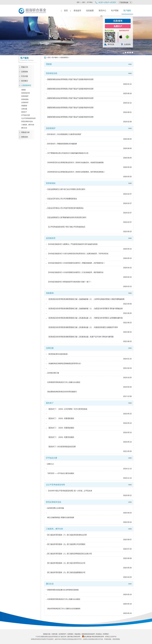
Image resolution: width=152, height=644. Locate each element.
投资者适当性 (26, 93)
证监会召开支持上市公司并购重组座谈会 (62, 199)
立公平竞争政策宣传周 (28, 118)
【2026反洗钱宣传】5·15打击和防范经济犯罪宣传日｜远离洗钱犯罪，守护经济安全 (78, 254)
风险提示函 (25, 132)
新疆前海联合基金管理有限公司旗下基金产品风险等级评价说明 (70, 79)
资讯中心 (102, 11)
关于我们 (90, 2)
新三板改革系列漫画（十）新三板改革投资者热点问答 (67, 535)
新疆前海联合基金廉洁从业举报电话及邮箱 (63, 590)
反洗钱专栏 (25, 102)
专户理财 (115, 11)
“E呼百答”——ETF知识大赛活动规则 (61, 473)
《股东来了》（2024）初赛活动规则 (61, 437)
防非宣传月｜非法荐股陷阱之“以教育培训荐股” (64, 134)
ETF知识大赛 (26, 115)
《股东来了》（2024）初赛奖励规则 (61, 428)
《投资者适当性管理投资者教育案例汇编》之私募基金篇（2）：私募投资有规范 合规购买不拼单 (83, 327)
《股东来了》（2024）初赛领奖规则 (61, 418)
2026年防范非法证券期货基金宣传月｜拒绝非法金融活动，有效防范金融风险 (75, 162)
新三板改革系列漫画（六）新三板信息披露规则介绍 (66, 572)
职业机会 (99, 634)
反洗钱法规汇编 (53, 373)
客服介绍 (25, 67)
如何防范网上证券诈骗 (56, 508)
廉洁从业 (24, 128)
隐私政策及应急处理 (88, 634)
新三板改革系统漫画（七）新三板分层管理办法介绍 (66, 563)
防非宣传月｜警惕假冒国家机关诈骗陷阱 (62, 144)
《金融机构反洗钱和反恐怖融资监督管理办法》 (65, 363)
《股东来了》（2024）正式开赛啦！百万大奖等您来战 (67, 409)
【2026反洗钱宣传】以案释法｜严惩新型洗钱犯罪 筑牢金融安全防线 (72, 244)
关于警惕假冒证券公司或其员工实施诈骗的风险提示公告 (68, 153)
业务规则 (70, 634)
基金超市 (77, 11)
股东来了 (24, 112)
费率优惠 (111, 44)
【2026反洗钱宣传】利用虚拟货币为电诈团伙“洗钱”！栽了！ (69, 282)
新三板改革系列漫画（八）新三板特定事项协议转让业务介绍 (70, 554)
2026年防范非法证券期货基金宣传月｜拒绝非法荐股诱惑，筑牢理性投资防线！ (76, 172)
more (130, 64)
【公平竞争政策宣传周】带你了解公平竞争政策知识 (66, 227)
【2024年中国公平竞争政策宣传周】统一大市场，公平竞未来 (70, 491)
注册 (83, 2)
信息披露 (90, 11)
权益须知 (78, 634)
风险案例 (24, 106)
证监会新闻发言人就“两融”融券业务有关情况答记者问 (67, 217)
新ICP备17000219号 (74, 637)
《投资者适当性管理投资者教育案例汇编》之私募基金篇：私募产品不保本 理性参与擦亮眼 (80, 337)
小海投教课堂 (26, 85)
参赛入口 (51, 464)
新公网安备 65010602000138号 (93, 637)
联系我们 (106, 634)
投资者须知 (25, 99)
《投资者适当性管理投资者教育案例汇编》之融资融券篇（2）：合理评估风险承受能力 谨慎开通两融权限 (86, 299)
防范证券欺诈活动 (27, 121)
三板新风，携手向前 (28, 125)
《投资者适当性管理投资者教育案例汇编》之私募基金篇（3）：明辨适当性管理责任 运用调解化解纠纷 (85, 318)
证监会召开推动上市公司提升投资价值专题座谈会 (65, 208)
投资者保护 (25, 96)
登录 (78, 2)
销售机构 (25, 137)
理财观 (23, 90)
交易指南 (127, 44)
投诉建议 (25, 81)
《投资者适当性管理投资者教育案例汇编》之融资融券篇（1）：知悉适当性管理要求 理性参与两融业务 (85, 309)
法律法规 (24, 109)
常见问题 (25, 76)
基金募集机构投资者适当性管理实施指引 (62, 392)
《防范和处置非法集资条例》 (58, 354)
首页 (66, 11)
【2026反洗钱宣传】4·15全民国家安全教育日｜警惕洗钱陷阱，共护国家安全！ (76, 263)
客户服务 (127, 11)
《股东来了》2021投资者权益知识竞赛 (61, 447)
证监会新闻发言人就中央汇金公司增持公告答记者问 (66, 189)
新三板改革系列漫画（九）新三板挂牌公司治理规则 (66, 544)
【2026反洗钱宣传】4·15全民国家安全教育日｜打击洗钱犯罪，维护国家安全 (75, 272)
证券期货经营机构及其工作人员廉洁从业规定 (64, 382)
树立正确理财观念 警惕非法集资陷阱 (61, 517)
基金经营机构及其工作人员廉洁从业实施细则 (64, 609)
